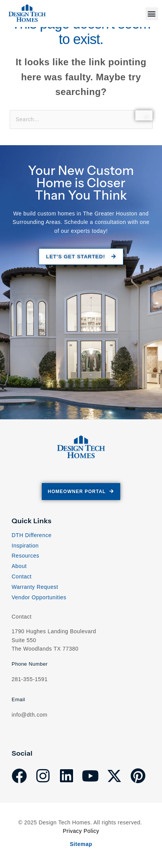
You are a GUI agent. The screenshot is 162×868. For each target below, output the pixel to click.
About (19, 566)
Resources (25, 556)
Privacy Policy (81, 831)
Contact (22, 576)
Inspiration (25, 546)
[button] (152, 14)
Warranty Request (35, 587)
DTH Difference (32, 535)
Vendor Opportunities (39, 597)
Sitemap (81, 844)
